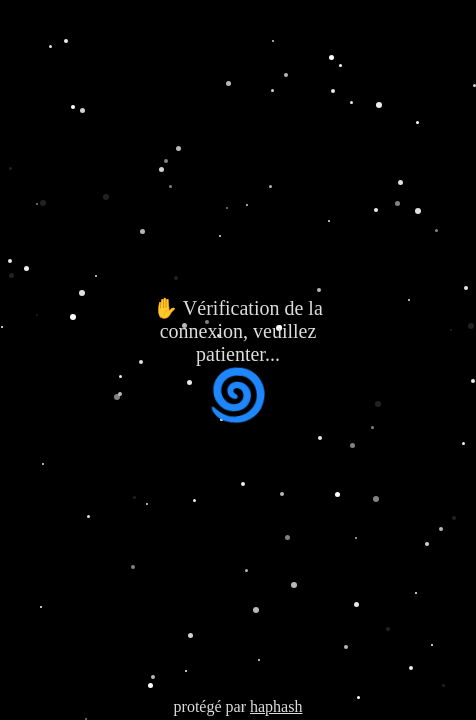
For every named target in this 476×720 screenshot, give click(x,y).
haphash (276, 706)
